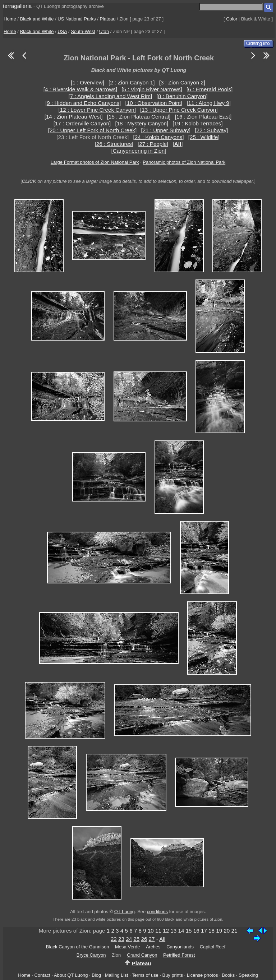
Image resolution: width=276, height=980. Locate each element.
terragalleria (17, 6)
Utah (104, 31)
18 (211, 931)
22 (114, 939)
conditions (157, 912)
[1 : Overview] (88, 82)
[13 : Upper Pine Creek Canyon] (179, 110)
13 (173, 931)
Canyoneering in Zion (139, 151)
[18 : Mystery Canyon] (142, 123)
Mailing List (117, 975)
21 (234, 931)
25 (136, 939)
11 (158, 931)
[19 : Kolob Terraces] (197, 123)
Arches (153, 947)
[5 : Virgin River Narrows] (152, 89)
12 (166, 931)
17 (204, 931)
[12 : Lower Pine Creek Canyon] (97, 110)
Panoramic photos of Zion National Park (184, 162)
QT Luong (125, 912)
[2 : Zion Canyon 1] (132, 82)
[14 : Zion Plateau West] (74, 117)
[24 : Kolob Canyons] (158, 137)
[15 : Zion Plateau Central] (139, 117)
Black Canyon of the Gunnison (78, 947)
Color (232, 19)
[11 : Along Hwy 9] (209, 103)
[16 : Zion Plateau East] (203, 117)
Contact (42, 975)
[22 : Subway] (211, 130)
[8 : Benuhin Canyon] (182, 96)
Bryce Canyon (91, 955)
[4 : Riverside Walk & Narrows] (80, 89)
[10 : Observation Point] (154, 103)
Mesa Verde (127, 947)
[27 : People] (153, 144)
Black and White (37, 19)
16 (196, 931)
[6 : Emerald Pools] (210, 89)
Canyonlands (180, 947)
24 (129, 939)
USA (62, 31)
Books (228, 975)
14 (181, 931)
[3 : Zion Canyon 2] (182, 82)
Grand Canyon (142, 955)
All (162, 939)
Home (10, 19)
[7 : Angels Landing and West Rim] (111, 96)
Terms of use (145, 975)
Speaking (248, 975)
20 (227, 931)
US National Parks (77, 19)
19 (219, 931)
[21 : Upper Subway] (166, 130)
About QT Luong (71, 975)
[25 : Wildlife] (204, 137)
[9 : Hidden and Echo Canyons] (83, 103)
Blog (96, 975)
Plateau (107, 19)
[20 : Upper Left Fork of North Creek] (92, 130)
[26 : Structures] (114, 144)
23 (121, 939)
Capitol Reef (213, 947)
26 (144, 939)
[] (178, 144)
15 (189, 931)
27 (152, 939)
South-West (83, 31)
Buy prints (173, 975)
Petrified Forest (179, 955)
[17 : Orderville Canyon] (82, 123)
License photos (203, 975)
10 (151, 931)
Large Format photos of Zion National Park (95, 162)
